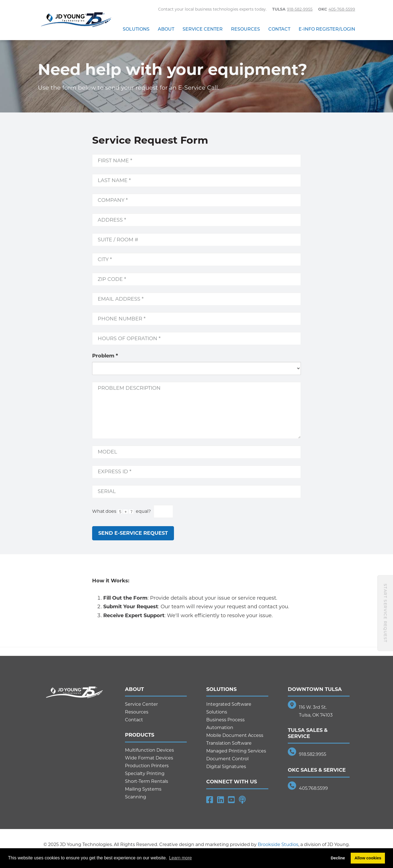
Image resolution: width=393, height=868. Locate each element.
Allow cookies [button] (368, 858)
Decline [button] (338, 858)
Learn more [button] (180, 858)
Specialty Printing (145, 773)
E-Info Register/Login (327, 29)
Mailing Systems (143, 789)
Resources (245, 29)
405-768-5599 (342, 9)
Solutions (136, 29)
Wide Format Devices (149, 758)
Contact (279, 29)
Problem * (105, 356)
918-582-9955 (300, 9)
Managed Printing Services (236, 751)
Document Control (227, 759)
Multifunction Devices (149, 750)
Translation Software (229, 743)
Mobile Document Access (235, 735)
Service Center (203, 29)
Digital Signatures (226, 767)
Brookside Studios (278, 844)
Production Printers (147, 766)
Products (140, 735)
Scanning (136, 797)
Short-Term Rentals (147, 781)
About (166, 29)
